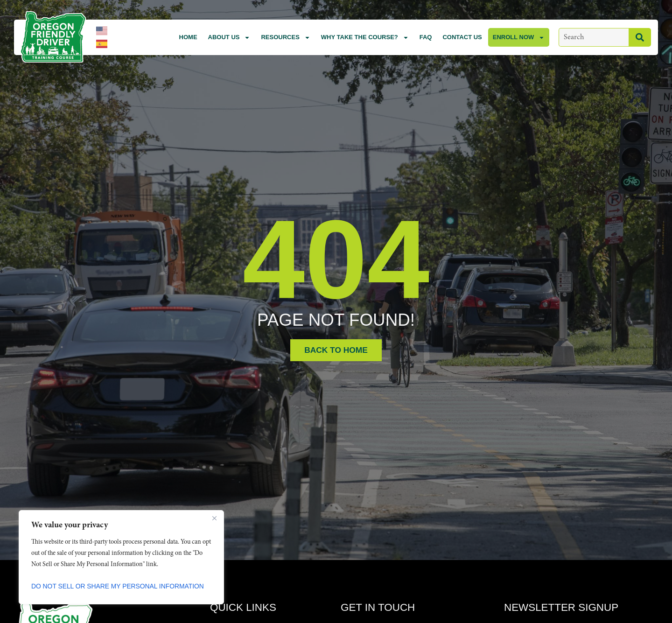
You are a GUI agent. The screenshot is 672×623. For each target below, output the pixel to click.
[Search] (640, 37)
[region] (121, 557)
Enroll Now (519, 38)
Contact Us (462, 37)
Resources (285, 38)
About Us (229, 38)
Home (188, 37)
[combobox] (594, 37)
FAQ (426, 37)
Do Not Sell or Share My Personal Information (119, 586)
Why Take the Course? (365, 38)
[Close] (214, 518)
